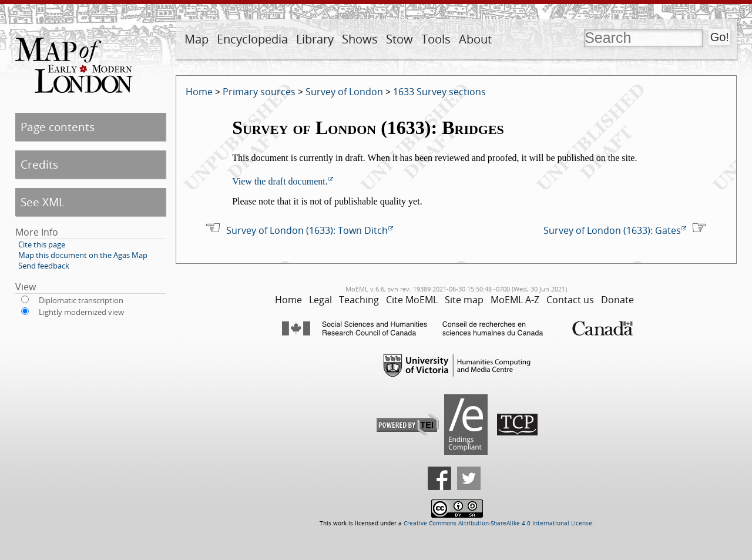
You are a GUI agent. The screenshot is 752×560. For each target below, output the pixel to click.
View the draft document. (280, 181)
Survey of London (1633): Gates (612, 230)
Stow (399, 39)
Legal (320, 300)
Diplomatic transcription (81, 300)
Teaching (359, 300)
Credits (39, 164)
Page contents (58, 127)
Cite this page (42, 244)
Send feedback (44, 266)
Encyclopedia (252, 39)
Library (315, 39)
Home (199, 92)
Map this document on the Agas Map (83, 255)
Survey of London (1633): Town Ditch (307, 230)
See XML (43, 202)
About (475, 39)
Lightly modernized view (81, 312)
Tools (436, 39)
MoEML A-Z (515, 300)
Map (197, 39)
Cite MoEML (412, 300)
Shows (360, 39)
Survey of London (344, 92)
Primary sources (259, 92)
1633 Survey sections (439, 92)
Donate (617, 300)
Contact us (570, 300)
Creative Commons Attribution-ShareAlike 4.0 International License (498, 523)
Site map (464, 300)
